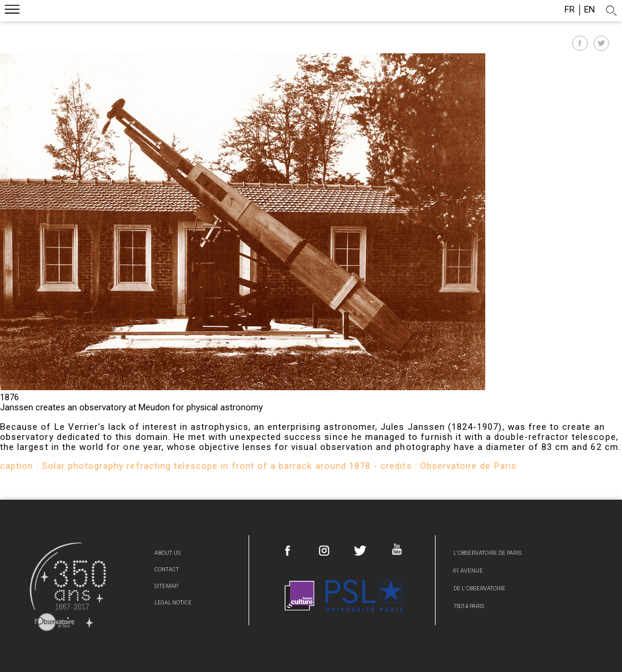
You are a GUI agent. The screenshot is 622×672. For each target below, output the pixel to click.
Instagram (324, 551)
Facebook (288, 551)
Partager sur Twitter (601, 43)
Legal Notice (173, 602)
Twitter (360, 551)
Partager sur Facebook (580, 43)
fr (570, 10)
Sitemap (166, 586)
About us (167, 553)
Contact (167, 569)
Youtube (397, 549)
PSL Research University (364, 595)
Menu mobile (12, 11)
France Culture (299, 595)
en (589, 10)
